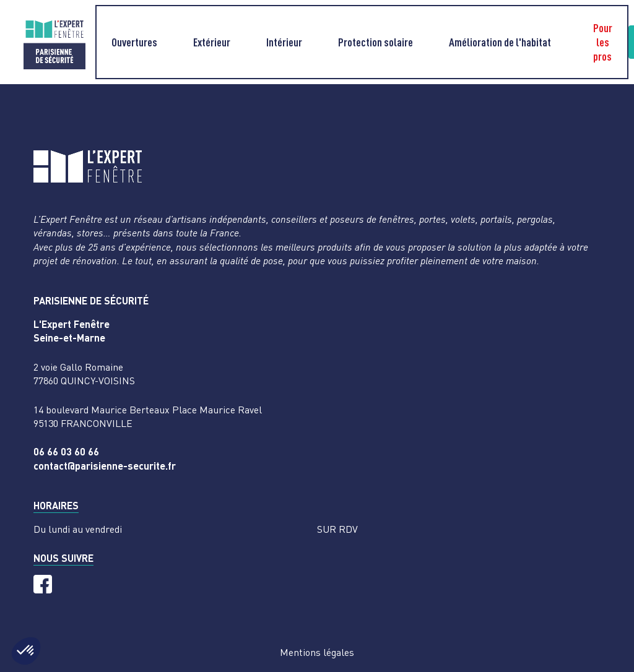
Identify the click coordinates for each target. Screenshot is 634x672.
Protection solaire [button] (376, 42)
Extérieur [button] (212, 42)
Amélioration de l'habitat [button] (500, 42)
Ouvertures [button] (134, 42)
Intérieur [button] (284, 42)
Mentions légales (317, 652)
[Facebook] (43, 584)
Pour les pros (603, 42)
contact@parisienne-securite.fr (105, 466)
